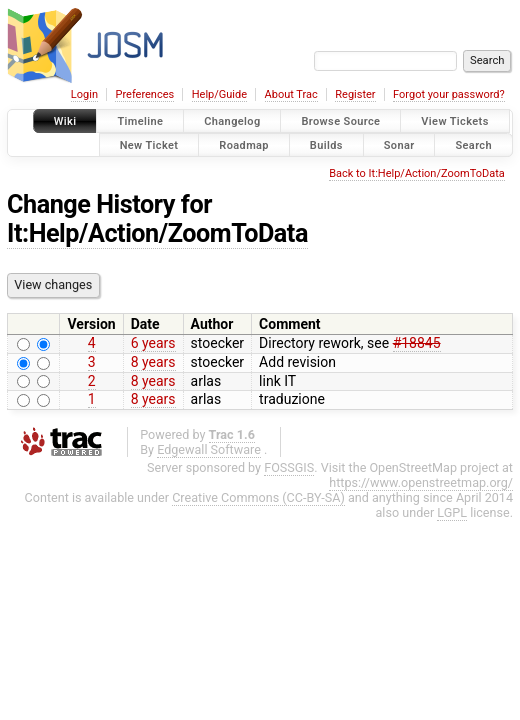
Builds (326, 144)
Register (355, 94)
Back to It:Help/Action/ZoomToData (417, 173)
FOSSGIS (289, 467)
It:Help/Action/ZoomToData (157, 233)
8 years (153, 362)
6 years (153, 343)
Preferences (144, 94)
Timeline (140, 121)
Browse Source (340, 121)
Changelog (232, 121)
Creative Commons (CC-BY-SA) (258, 497)
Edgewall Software (209, 449)
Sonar (399, 144)
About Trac (291, 94)
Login (84, 94)
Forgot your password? (449, 94)
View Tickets (454, 121)
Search (473, 144)
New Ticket (149, 144)
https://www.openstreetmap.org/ (421, 482)
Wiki (65, 121)
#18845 (417, 343)
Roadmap (244, 144)
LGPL (452, 512)
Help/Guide (219, 94)
